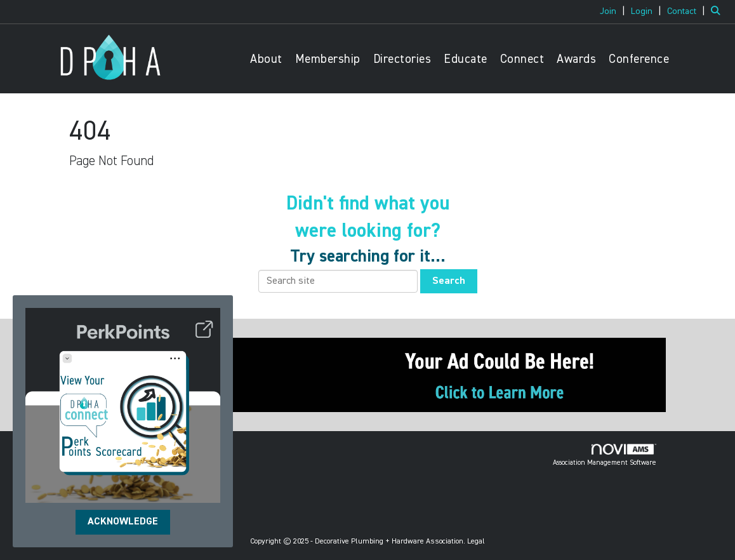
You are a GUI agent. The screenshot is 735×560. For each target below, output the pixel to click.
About (266, 59)
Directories (402, 59)
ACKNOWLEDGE (123, 522)
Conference (639, 59)
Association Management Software (605, 455)
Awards (576, 59)
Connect (522, 59)
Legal (476, 542)
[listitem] (614, 11)
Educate (466, 59)
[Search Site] (718, 11)
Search (449, 281)
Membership (328, 59)
